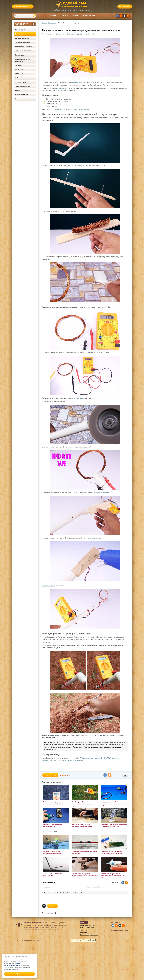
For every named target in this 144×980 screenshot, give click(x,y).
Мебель (18, 78)
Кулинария (19, 65)
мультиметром (58, 758)
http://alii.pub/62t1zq (82, 110)
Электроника (19, 34)
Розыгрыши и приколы (23, 86)
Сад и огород (19, 55)
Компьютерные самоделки (24, 47)
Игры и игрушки (20, 82)
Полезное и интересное (23, 51)
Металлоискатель (49, 586)
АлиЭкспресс (60, 110)
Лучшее (65, 16)
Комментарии (89, 16)
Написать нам (84, 932)
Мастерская (19, 69)
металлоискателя (79, 83)
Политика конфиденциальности (89, 935)
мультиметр (109, 85)
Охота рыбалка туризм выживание (22, 60)
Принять (20, 974)
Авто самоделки (20, 30)
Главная (53, 16)
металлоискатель (65, 88)
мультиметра (82, 742)
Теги (75, 16)
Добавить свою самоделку (87, 925)
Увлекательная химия (22, 38)
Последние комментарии (87, 928)
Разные (18, 90)
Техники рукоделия (22, 95)
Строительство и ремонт (23, 42)
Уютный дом (19, 74)
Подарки (18, 99)
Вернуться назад (50, 775)
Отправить (52, 906)
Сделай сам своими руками (72, 5)
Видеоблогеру (84, 930)
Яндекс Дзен (84, 923)
